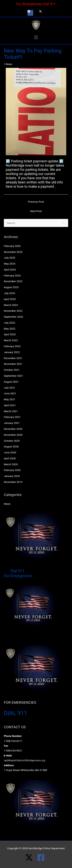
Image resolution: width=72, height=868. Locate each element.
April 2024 (10, 270)
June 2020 (10, 452)
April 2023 (10, 299)
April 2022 (10, 334)
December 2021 (13, 358)
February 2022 (12, 346)
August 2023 (11, 287)
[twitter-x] (31, 857)
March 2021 (11, 411)
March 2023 (11, 305)
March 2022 (11, 340)
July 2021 (10, 388)
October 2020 (12, 441)
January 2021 (12, 423)
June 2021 (10, 393)
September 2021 (13, 376)
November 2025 (13, 252)
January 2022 (12, 352)
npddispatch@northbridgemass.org (24, 760)
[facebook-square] (42, 857)
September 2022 (13, 317)
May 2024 (10, 264)
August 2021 (11, 382)
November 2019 (13, 482)
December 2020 (13, 429)
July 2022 (10, 323)
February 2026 (12, 246)
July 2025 (10, 258)
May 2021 (10, 399)
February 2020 (12, 470)
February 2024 (12, 275)
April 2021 (10, 405)
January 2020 (12, 476)
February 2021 (12, 417)
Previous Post (36, 202)
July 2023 (10, 293)
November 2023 (13, 281)
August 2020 (11, 446)
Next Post (36, 211)
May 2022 (10, 329)
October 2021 (12, 370)
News (9, 64)
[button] (36, 37)
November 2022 (13, 311)
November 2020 (13, 435)
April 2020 (10, 458)
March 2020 (11, 464)
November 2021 (13, 364)
